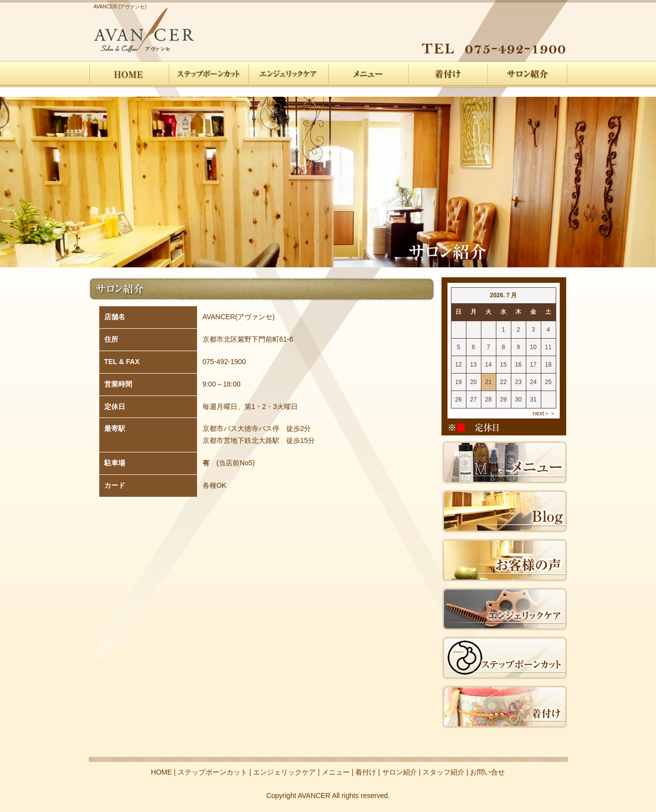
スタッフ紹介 (443, 772)
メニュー (368, 74)
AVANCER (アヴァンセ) (120, 7)
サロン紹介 (528, 74)
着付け (448, 74)
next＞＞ (545, 413)
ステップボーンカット (209, 74)
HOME (129, 74)
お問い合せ (487, 772)
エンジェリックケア (288, 74)
